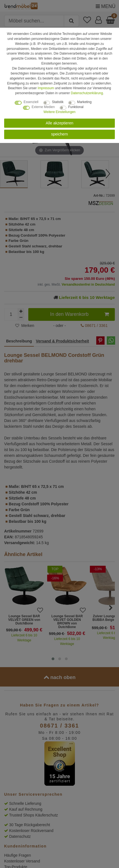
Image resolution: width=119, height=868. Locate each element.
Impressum (46, 88)
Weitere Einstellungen (59, 112)
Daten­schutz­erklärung (87, 93)
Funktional (76, 107)
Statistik (58, 102)
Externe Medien (43, 107)
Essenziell (31, 102)
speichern (59, 134)
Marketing (84, 102)
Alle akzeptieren (60, 123)
